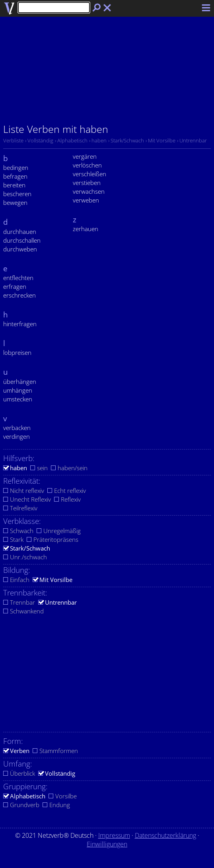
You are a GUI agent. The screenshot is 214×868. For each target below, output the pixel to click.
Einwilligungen (107, 844)
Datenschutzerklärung (165, 835)
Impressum (114, 835)
